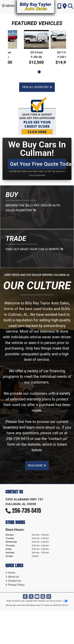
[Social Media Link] (49, 597)
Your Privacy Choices (57, 601)
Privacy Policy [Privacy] (16, 585)
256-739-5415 (18, 439)
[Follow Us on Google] (43, 597)
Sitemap (41, 601)
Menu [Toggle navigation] (8, 6)
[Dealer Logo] (36, 6)
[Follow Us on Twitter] (31, 597)
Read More (37, 466)
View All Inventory (37, 87)
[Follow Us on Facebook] (25, 597)
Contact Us (15, 581)
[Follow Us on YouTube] (37, 597)
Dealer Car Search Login (16, 601)
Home (12, 573)
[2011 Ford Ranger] (21, 39)
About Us (13, 577)
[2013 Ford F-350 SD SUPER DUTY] (53, 39)
